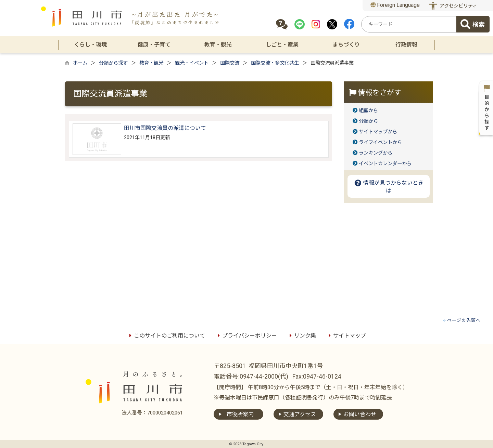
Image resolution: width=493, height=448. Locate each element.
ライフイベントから (380, 142)
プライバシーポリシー (246, 336)
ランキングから (376, 153)
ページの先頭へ (464, 320)
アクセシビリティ (458, 6)
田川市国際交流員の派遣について (165, 128)
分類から (368, 121)
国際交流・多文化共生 (275, 63)
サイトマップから (378, 132)
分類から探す (113, 63)
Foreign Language (395, 5)
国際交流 (230, 63)
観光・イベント (192, 63)
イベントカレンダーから (385, 164)
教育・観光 (151, 63)
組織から (368, 111)
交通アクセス (300, 414)
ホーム (80, 63)
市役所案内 (240, 414)
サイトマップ (346, 336)
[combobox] (409, 24)
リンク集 (302, 336)
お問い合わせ (360, 414)
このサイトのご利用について (166, 336)
